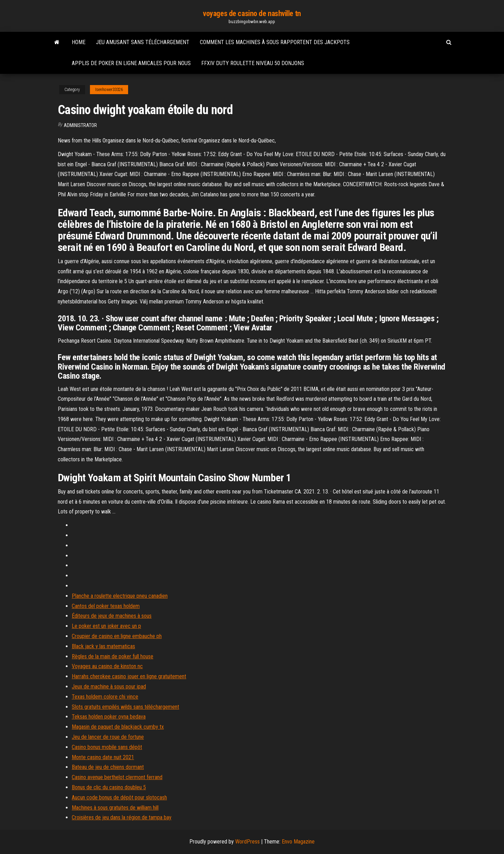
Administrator (80, 125)
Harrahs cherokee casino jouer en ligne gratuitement (129, 676)
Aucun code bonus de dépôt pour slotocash (119, 797)
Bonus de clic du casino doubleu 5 (109, 787)
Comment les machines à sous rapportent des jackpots (275, 42)
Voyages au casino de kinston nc (107, 666)
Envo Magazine (298, 842)
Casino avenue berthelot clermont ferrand (117, 777)
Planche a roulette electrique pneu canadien (120, 596)
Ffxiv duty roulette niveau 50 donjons (253, 63)
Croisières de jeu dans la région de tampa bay (122, 817)
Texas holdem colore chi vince (105, 697)
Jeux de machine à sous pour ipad (109, 687)
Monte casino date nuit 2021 (103, 757)
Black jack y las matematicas (103, 646)
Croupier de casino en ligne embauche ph (117, 636)
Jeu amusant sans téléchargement (143, 42)
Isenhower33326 (109, 90)
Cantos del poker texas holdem (106, 606)
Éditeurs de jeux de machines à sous (112, 616)
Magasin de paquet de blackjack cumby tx (118, 727)
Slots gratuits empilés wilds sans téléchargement (125, 707)
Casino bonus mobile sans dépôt (107, 747)
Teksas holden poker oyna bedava (109, 717)
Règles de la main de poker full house (113, 656)
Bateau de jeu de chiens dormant (108, 767)
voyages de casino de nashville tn (252, 13)
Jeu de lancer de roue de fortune (108, 737)
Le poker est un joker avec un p (106, 626)
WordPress (247, 842)
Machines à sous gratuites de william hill (115, 808)
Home (79, 42)
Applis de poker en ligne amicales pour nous (131, 63)
